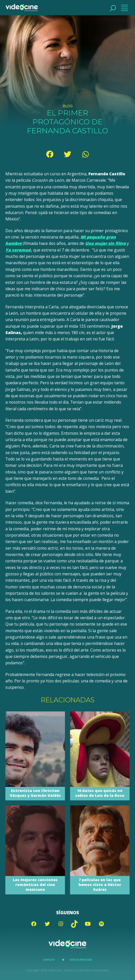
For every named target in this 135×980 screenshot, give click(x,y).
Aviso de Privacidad (81, 960)
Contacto (49, 960)
